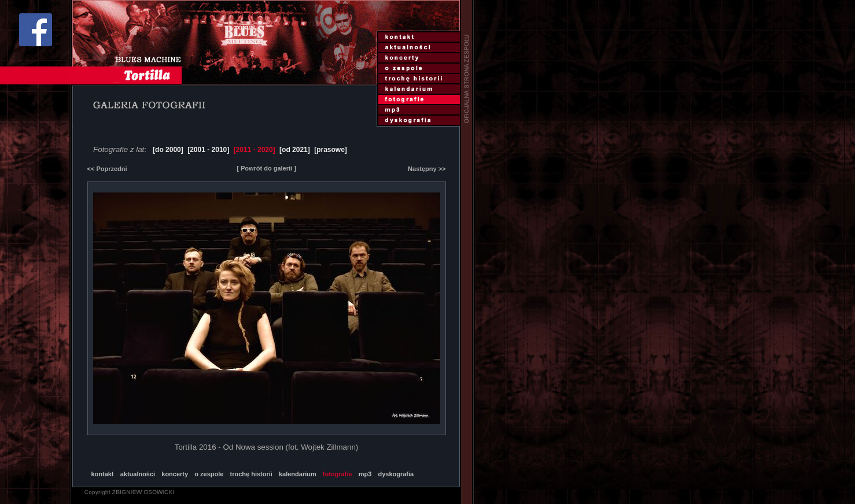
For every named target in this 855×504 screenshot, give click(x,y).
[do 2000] (168, 150)
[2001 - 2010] (208, 150)
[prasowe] (331, 150)
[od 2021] (295, 150)
